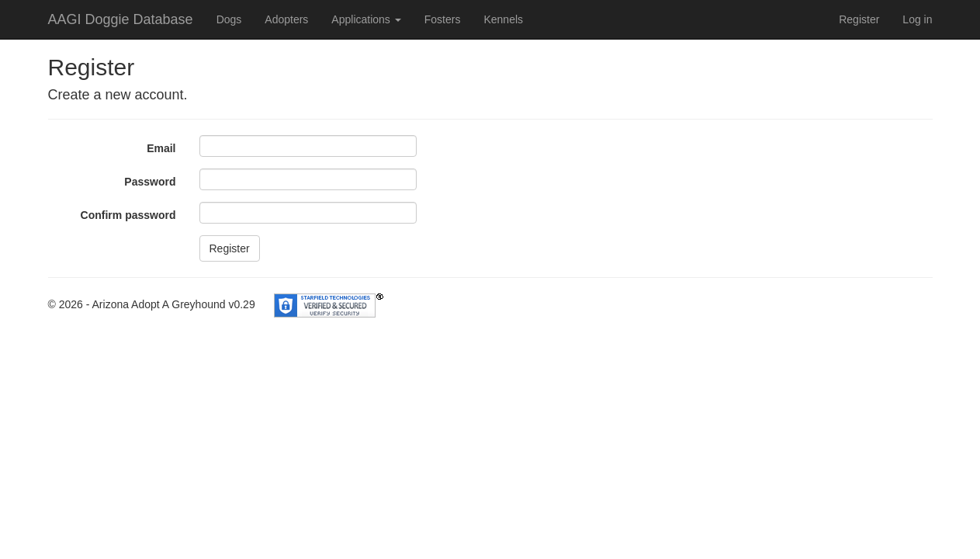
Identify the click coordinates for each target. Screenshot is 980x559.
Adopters (286, 19)
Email (161, 148)
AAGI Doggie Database (121, 19)
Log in (917, 19)
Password (150, 182)
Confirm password (128, 215)
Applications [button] (366, 19)
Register (859, 19)
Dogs (229, 19)
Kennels (503, 19)
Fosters (443, 19)
